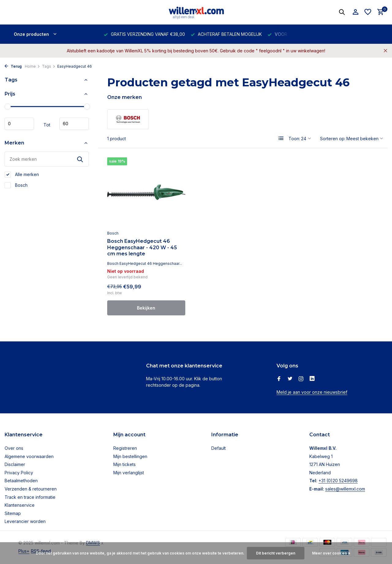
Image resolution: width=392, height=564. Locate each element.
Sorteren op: (333, 139)
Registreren (125, 448)
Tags (49, 66)
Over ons (14, 448)
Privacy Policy (19, 473)
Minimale (19, 124)
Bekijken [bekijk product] (146, 308)
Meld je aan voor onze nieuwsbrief (312, 392)
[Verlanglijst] (368, 12)
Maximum (74, 124)
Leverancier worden (25, 521)
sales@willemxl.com (345, 489)
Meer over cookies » (331, 553)
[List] (281, 138)
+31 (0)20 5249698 (338, 481)
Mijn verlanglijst (129, 473)
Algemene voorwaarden (29, 456)
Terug (13, 66)
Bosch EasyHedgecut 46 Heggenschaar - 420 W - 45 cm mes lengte (142, 248)
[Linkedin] (312, 379)
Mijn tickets (124, 464)
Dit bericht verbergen (276, 553)
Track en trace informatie (30, 497)
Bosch (16, 185)
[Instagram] (301, 379)
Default (219, 448)
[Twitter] (290, 379)
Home (32, 66)
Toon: (294, 139)
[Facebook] (279, 379)
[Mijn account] (355, 12)
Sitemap (13, 513)
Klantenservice (20, 505)
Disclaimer (15, 464)
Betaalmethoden (21, 481)
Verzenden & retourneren (31, 489)
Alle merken (22, 175)
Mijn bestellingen (130, 456)
